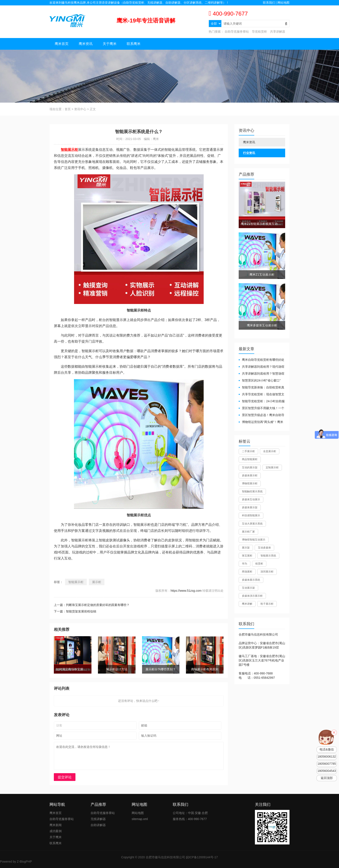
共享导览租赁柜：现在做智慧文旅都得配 (261, 395)
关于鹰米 (110, 44)
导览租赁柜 (259, 32)
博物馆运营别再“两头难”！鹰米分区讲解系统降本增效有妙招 (261, 422)
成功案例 (56, 831)
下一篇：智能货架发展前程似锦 (75, 611)
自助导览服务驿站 (237, 32)
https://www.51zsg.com (186, 591)
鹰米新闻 (56, 825)
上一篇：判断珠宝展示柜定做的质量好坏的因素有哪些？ (92, 605)
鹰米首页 (62, 44)
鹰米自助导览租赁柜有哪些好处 (263, 360)
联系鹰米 (134, 44)
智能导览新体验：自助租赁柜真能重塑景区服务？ (261, 388)
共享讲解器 (278, 32)
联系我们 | (270, 3)
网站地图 (283, 3)
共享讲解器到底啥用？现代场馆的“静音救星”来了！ (261, 367)
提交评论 (65, 777)
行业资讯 (249, 153)
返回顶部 (327, 778)
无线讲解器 (98, 819)
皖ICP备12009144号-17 (202, 857)
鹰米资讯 (86, 44)
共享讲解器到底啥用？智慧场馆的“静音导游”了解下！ (261, 374)
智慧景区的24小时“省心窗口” (261, 380)
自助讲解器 (98, 825)
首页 (68, 109)
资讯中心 (80, 109)
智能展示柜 (76, 582)
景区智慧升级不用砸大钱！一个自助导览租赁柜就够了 (261, 408)
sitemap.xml (140, 819)
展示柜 (97, 582)
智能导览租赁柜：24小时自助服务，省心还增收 (262, 401)
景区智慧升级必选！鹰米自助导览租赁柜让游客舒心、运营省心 (261, 415)
